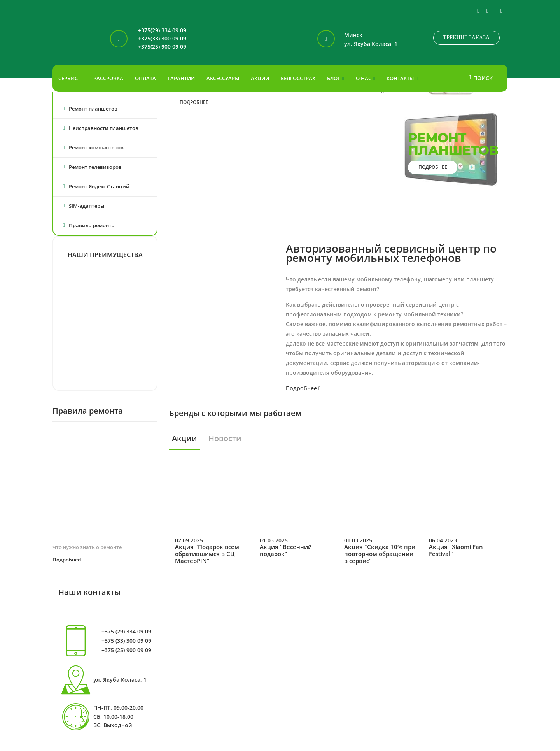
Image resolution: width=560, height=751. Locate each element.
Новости (225, 439)
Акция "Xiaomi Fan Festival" (456, 550)
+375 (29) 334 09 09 (126, 632)
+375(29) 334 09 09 (162, 31)
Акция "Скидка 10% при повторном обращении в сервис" (380, 554)
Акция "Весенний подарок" (286, 550)
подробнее (194, 102)
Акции (185, 439)
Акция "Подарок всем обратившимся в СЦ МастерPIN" (207, 554)
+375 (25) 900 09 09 (126, 650)
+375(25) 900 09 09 (162, 47)
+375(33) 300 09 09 (162, 39)
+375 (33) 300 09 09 (126, 641)
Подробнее (303, 388)
